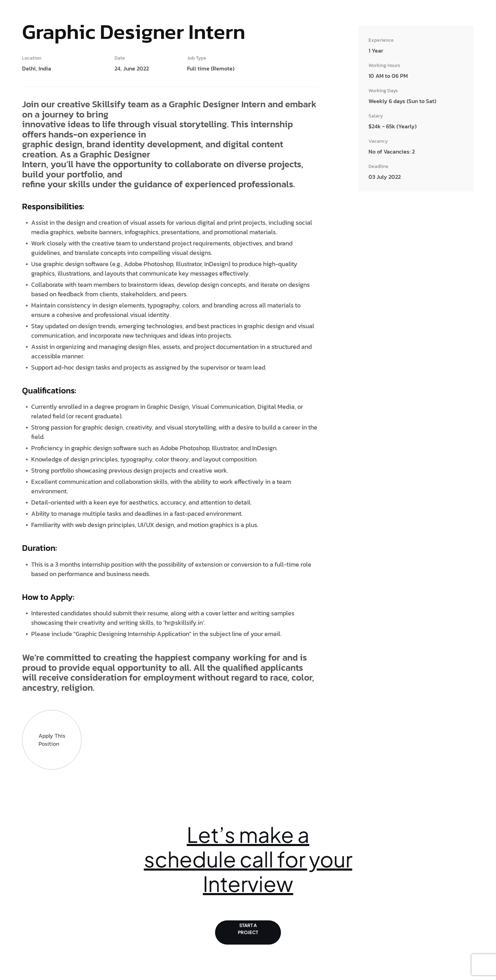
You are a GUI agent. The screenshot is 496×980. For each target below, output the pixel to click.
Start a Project (248, 933)
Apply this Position (52, 740)
